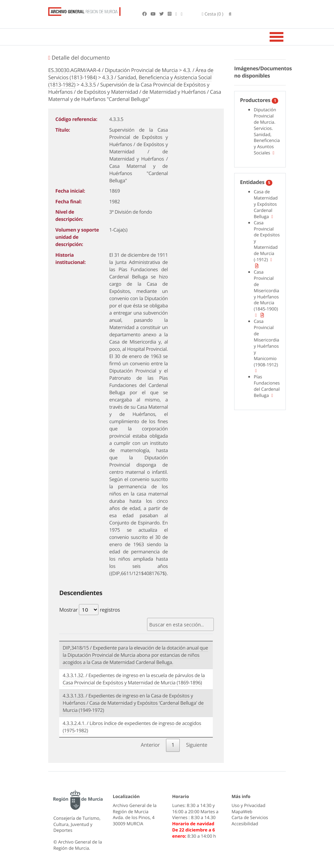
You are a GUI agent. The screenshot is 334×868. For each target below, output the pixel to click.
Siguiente (197, 745)
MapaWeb (242, 811)
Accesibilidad (245, 824)
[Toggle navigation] (285, 37)
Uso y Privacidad (249, 805)
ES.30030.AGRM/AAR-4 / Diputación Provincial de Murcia (113, 70)
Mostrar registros (90, 610)
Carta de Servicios (250, 818)
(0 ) (213, 14)
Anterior (150, 745)
